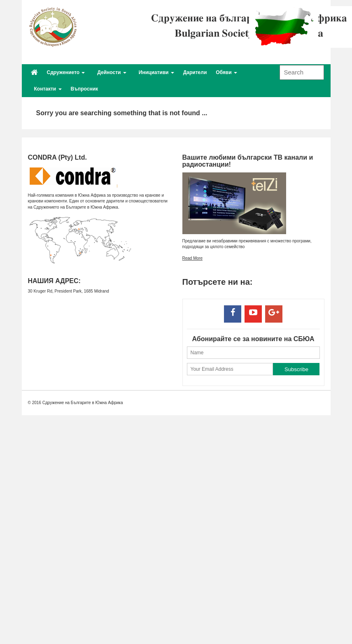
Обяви (226, 72)
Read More (192, 258)
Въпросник (84, 89)
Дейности (112, 72)
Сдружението (66, 72)
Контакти (48, 89)
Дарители (195, 72)
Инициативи (156, 72)
